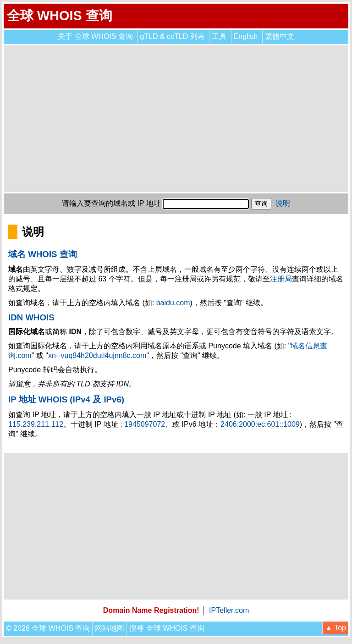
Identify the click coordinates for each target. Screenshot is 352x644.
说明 (283, 203)
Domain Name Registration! (151, 610)
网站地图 (110, 628)
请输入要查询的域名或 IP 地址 (111, 203)
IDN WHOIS (31, 317)
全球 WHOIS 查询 (60, 16)
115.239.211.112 (36, 424)
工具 (219, 36)
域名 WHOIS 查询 (43, 254)
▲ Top (335, 628)
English (246, 36)
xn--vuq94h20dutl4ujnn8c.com (97, 355)
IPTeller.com (229, 610)
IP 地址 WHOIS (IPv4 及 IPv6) (66, 399)
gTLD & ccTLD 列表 (172, 36)
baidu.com (173, 303)
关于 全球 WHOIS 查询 (95, 36)
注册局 (281, 279)
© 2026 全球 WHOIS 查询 (48, 628)
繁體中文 (280, 36)
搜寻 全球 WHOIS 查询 (167, 628)
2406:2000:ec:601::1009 (260, 424)
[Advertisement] (176, 119)
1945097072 (145, 424)
